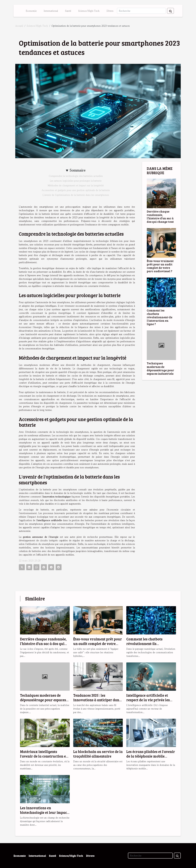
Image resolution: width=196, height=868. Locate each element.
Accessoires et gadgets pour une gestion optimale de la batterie (76, 190)
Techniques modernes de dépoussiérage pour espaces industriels (160, 368)
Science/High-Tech (89, 11)
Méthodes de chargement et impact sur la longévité (76, 185)
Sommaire (78, 170)
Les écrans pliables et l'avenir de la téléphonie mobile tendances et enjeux (151, 756)
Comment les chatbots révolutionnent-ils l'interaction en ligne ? (160, 317)
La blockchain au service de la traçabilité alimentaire (98, 754)
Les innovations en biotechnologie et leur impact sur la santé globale (44, 812)
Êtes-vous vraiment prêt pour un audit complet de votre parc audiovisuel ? (160, 266)
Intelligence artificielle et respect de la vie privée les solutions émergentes (148, 700)
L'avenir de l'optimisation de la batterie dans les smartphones (76, 195)
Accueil (19, 26)
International (51, 11)
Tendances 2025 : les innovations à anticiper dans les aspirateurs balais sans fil (98, 700)
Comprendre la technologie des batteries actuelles (76, 176)
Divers (110, 11)
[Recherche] (141, 11)
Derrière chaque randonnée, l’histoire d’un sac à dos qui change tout (160, 216)
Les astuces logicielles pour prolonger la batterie (76, 181)
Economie (31, 11)
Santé (68, 11)
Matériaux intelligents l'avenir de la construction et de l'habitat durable (44, 756)
